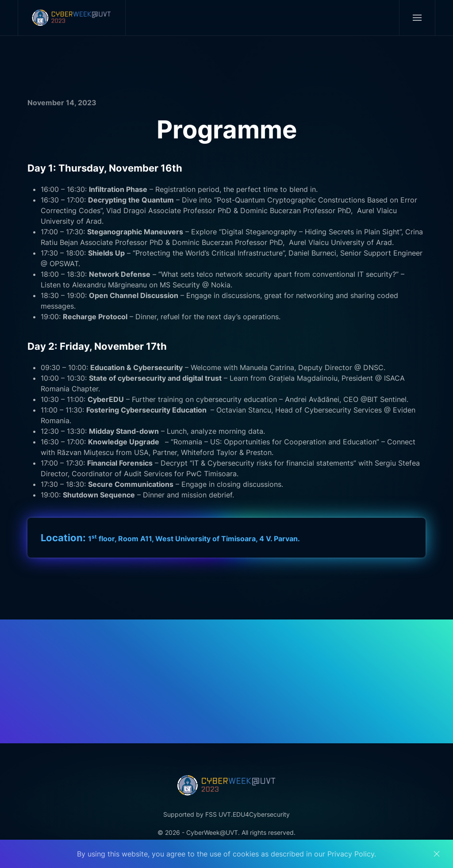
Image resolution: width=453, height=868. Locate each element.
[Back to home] (72, 18)
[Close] (437, 854)
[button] (417, 18)
